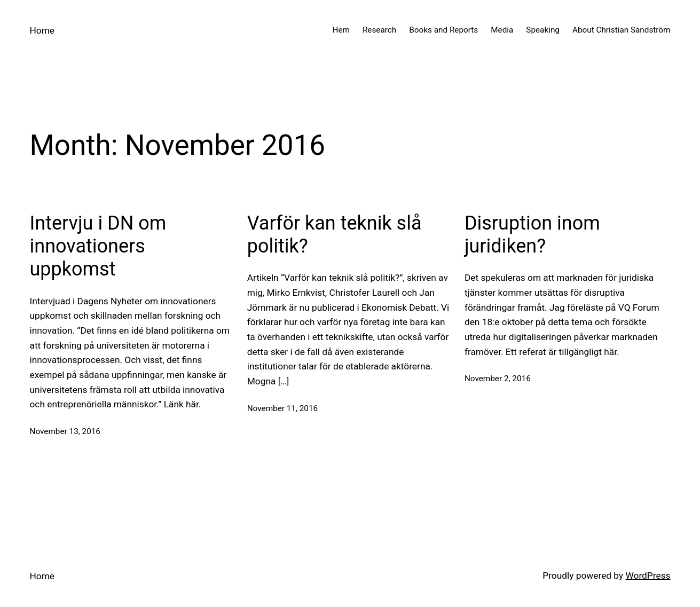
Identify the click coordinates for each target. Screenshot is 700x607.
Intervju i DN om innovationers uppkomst (98, 246)
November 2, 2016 (498, 379)
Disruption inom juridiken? (532, 235)
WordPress (648, 576)
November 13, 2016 (65, 431)
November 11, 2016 (282, 408)
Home (42, 30)
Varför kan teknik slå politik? (335, 235)
